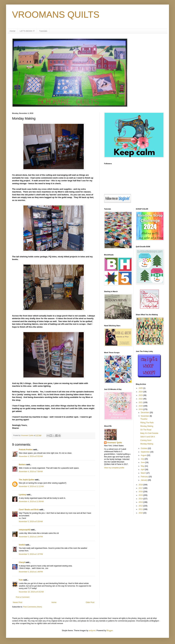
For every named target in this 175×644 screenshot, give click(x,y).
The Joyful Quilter (27, 480)
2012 (141, 506)
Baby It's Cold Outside (149, 433)
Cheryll (22, 562)
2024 (141, 392)
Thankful (144, 419)
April (143, 470)
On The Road (146, 430)
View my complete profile (114, 468)
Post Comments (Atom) (33, 607)
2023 (141, 395)
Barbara (22, 465)
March (144, 473)
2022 (141, 399)
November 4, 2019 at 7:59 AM (31, 472)
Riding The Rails (147, 423)
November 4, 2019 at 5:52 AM (31, 456)
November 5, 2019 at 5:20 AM (31, 522)
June (143, 462)
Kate (21, 580)
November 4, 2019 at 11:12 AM (31, 486)
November (145, 416)
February (145, 477)
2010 (141, 513)
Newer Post (17, 602)
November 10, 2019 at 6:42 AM (31, 592)
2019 (141, 409)
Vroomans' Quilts (115, 443)
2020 (141, 406)
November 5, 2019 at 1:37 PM (31, 554)
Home (12, 31)
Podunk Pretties (26, 450)
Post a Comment (23, 597)
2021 (141, 402)
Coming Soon (146, 440)
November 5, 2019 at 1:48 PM (31, 572)
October (144, 448)
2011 (141, 509)
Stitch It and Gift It (147, 437)
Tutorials (43, 31)
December (145, 413)
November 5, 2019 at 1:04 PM (31, 537)
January (144, 480)
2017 (141, 488)
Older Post (90, 602)
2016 (141, 492)
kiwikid (22, 545)
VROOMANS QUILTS (56, 15)
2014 (141, 499)
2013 (141, 502)
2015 (141, 495)
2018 (141, 485)
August (144, 455)
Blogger (110, 631)
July (143, 459)
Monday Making (147, 426)
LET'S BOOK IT (27, 31)
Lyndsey (22, 495)
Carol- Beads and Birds (29, 510)
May (143, 466)
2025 (141, 388)
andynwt (92, 631)
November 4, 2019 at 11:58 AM (31, 501)
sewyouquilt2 (25, 530)
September (145, 452)
